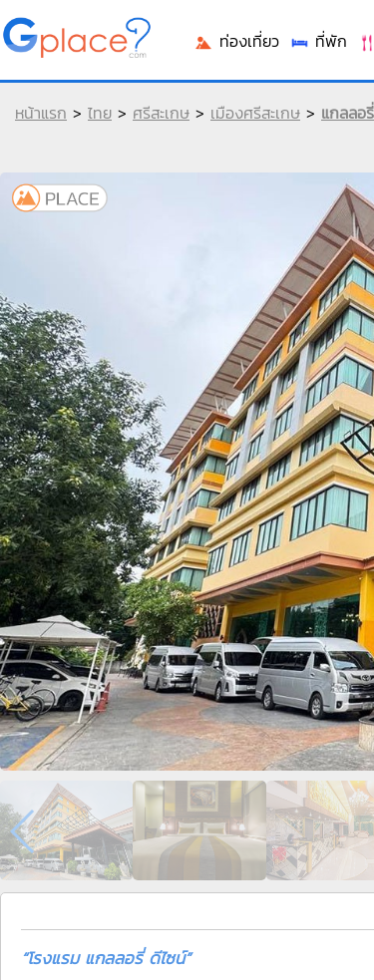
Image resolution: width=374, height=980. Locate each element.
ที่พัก (318, 41)
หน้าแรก (41, 113)
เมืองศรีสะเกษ (255, 113)
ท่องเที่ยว (236, 41)
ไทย (100, 113)
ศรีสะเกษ (161, 113)
